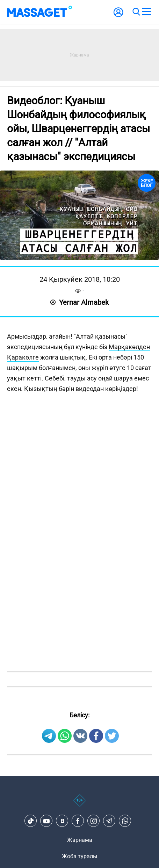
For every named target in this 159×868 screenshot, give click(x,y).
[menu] (146, 12)
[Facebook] (78, 821)
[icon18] (79, 804)
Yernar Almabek (79, 302)
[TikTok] (31, 821)
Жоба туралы (79, 856)
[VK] (62, 821)
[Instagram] (94, 821)
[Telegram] (109, 821)
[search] (136, 12)
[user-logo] (118, 16)
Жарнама (80, 840)
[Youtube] (46, 821)
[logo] (39, 12)
